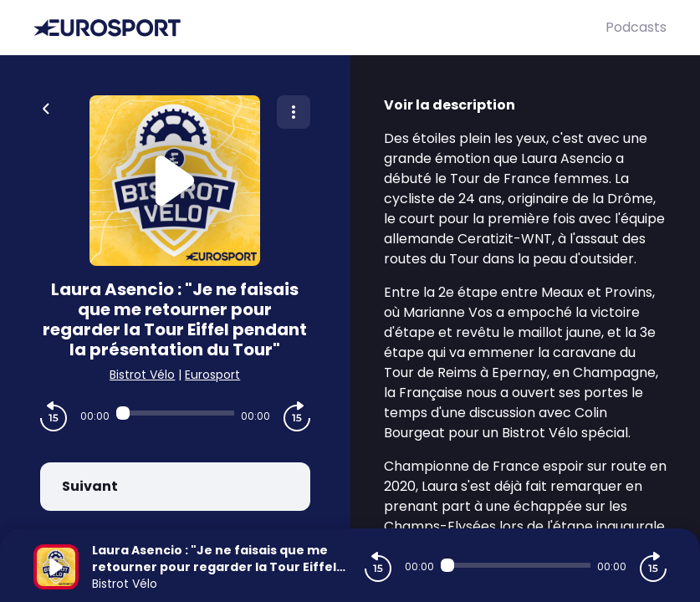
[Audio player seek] (175, 413)
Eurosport (212, 375)
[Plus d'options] (294, 112)
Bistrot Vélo (142, 375)
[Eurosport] (319, 28)
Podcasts (636, 27)
